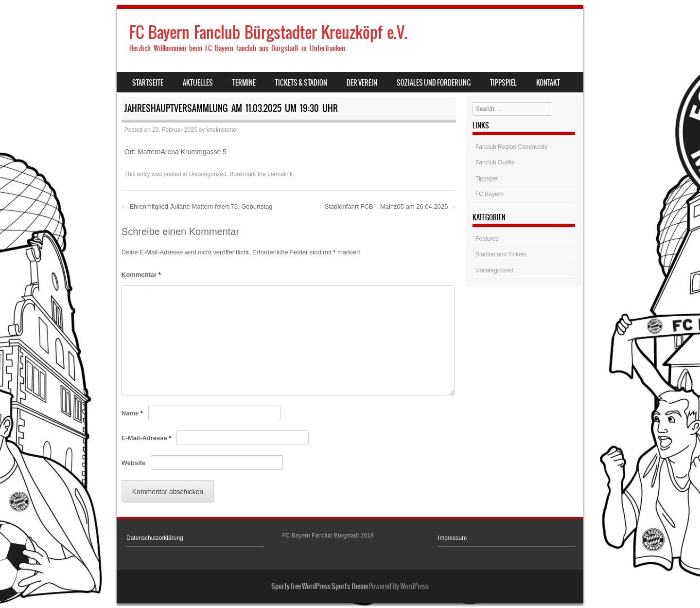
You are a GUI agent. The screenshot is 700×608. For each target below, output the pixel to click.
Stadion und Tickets (501, 254)
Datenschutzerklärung (155, 538)
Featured (487, 239)
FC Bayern (489, 194)
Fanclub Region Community (511, 147)
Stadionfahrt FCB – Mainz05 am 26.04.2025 (390, 206)
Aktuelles (198, 83)
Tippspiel (503, 83)
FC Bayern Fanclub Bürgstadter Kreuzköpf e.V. (268, 32)
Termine (244, 83)
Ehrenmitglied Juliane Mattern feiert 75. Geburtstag (197, 206)
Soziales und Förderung (434, 83)
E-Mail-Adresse (147, 438)
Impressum (452, 538)
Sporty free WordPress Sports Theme (320, 586)
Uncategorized (208, 174)
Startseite (148, 83)
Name (132, 413)
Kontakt (548, 83)
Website (134, 463)
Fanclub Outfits (495, 162)
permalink (280, 174)
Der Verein (362, 83)
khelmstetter (222, 130)
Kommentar (141, 275)
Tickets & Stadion (301, 83)
